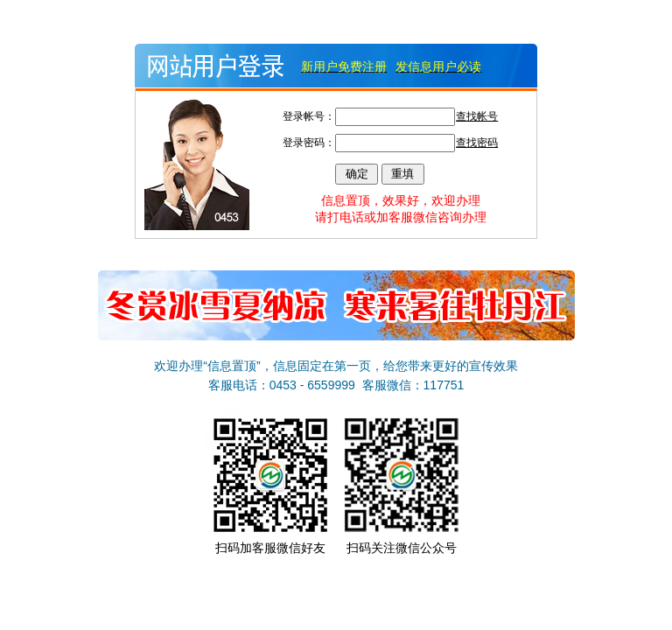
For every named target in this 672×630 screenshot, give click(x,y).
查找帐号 (477, 116)
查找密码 (477, 143)
